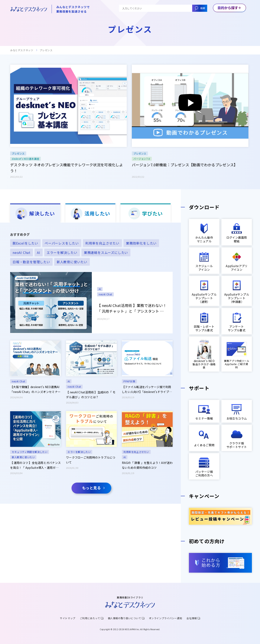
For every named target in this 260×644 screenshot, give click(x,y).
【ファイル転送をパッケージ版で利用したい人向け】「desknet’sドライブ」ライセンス (147, 389)
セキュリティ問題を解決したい (30, 452)
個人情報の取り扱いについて (125, 618)
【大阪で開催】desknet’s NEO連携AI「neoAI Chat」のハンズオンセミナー (35, 389)
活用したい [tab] (90, 213)
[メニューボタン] (229, 8)
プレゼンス (18, 153)
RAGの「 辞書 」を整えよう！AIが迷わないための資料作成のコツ (147, 465)
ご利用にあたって (90, 618)
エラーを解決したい (79, 452)
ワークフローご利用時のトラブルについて (91, 460)
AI (100, 289)
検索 (203, 8)
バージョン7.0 (142, 159)
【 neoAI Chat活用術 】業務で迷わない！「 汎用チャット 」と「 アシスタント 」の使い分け (132, 308)
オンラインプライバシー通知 (166, 618)
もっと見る (92, 488)
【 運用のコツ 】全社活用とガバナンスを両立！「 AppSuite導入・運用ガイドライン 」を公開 (35, 465)
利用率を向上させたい (136, 452)
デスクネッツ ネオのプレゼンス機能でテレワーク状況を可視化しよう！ (67, 168)
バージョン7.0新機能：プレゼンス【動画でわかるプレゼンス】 (185, 165)
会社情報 (192, 618)
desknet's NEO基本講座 (25, 159)
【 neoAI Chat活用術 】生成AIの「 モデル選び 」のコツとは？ (91, 395)
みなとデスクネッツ (22, 50)
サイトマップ (68, 618)
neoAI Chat (105, 294)
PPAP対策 (129, 381)
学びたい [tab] (146, 213)
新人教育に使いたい (23, 457)
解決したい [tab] (35, 213)
